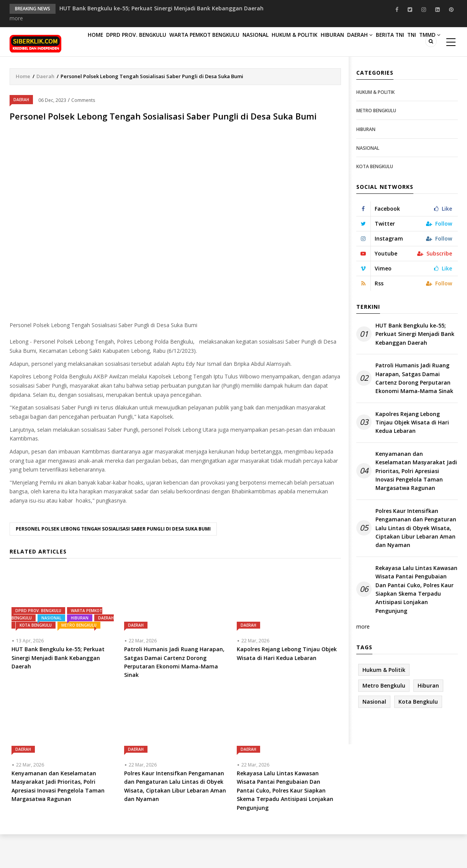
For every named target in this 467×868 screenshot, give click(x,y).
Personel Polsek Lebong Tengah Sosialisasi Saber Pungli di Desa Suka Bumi (113, 563)
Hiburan (370, 43)
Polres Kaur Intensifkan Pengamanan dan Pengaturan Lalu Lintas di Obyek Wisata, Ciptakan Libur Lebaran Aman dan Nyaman (416, 562)
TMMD (161, 74)
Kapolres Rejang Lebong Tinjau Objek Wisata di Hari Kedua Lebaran (412, 456)
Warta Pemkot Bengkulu (220, 43)
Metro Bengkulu (79, 659)
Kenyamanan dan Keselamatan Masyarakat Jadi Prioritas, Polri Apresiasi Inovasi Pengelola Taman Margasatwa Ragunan (416, 505)
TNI (135, 74)
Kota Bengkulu (36, 659)
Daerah (405, 43)
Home (99, 43)
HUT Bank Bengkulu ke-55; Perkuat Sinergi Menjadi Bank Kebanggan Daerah (161, 8)
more (16, 18)
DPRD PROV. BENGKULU (147, 43)
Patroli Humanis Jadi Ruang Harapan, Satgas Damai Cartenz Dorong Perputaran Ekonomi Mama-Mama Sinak (414, 412)
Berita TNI (106, 74)
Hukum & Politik (325, 43)
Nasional (278, 43)
